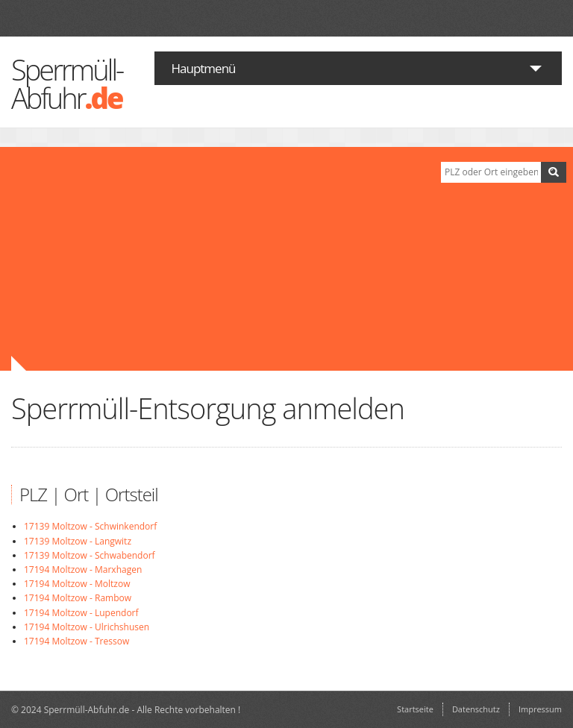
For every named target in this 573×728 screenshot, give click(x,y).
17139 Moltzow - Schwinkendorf (90, 526)
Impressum (540, 709)
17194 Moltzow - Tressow (76, 641)
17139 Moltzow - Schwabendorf (90, 555)
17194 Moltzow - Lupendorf (81, 613)
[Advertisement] (215, 259)
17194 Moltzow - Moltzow (77, 584)
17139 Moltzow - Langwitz (78, 541)
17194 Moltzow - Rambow (78, 598)
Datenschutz (476, 709)
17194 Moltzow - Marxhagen (83, 569)
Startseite (415, 709)
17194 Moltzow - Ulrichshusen (87, 627)
